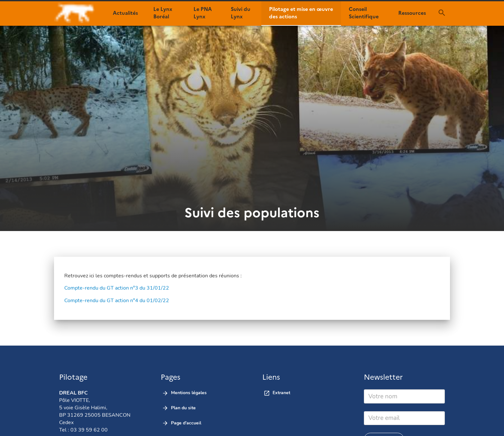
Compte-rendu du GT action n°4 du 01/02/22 (117, 301)
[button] (125, 13)
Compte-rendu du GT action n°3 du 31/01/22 (117, 288)
